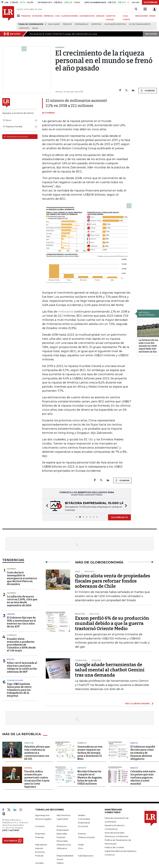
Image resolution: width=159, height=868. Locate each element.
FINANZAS (26, 16)
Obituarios (62, 848)
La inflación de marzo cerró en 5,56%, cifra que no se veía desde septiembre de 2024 (22, 601)
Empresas (40, 834)
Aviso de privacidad (114, 833)
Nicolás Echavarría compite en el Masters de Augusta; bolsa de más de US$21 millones (90, 778)
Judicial (28, 768)
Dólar (35, 28)
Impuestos (24, 28)
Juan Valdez (54, 24)
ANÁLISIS (100, 16)
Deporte (82, 768)
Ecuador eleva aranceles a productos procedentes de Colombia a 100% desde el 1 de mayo (21, 645)
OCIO (57, 16)
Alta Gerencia (63, 815)
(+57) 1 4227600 (11, 830)
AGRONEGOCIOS (87, 16)
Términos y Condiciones (116, 836)
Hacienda (11, 569)
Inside (81, 845)
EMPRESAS (49, 16)
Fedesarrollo (82, 24)
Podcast (39, 856)
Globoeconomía (86, 837)
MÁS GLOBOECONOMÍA (137, 703)
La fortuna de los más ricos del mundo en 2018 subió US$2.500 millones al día (148, 346)
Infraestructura (64, 845)
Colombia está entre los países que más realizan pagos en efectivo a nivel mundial (143, 778)
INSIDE (152, 16)
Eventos (82, 834)
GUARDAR (148, 91)
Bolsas (11, 659)
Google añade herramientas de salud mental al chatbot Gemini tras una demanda (110, 670)
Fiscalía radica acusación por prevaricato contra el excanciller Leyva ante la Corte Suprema (37, 779)
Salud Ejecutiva (86, 856)
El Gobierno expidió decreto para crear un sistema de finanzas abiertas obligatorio (143, 753)
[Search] (136, 9)
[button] (46, 506)
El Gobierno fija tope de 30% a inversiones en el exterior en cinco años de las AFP (21, 622)
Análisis (82, 815)
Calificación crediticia (115, 24)
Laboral (11, 614)
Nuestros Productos (115, 825)
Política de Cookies (114, 847)
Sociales (39, 863)
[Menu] (19, 16)
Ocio (80, 848)
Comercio (12, 635)
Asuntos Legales (43, 819)
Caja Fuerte (62, 819)
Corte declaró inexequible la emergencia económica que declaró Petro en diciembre (22, 578)
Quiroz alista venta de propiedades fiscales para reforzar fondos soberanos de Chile (113, 581)
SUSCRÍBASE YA (119, 517)
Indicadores (41, 845)
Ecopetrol (96, 24)
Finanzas (39, 837)
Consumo (40, 826)
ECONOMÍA (37, 16)
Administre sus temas (16, 137)
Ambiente (82, 743)
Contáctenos (111, 829)
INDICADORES (142, 16)
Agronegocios (42, 815)
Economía (83, 826)
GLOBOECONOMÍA (70, 16)
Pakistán (29, 743)
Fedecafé (67, 24)
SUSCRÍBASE (151, 2)
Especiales (62, 834)
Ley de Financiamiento (140, 24)
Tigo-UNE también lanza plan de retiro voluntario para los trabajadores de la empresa (19, 690)
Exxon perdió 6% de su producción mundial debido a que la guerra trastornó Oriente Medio (112, 623)
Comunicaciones (15, 680)
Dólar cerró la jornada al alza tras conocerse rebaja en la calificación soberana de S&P (22, 667)
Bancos (134, 743)
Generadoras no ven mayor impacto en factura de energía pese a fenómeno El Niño (90, 753)
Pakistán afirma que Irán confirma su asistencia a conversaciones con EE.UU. (37, 753)
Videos (60, 863)
